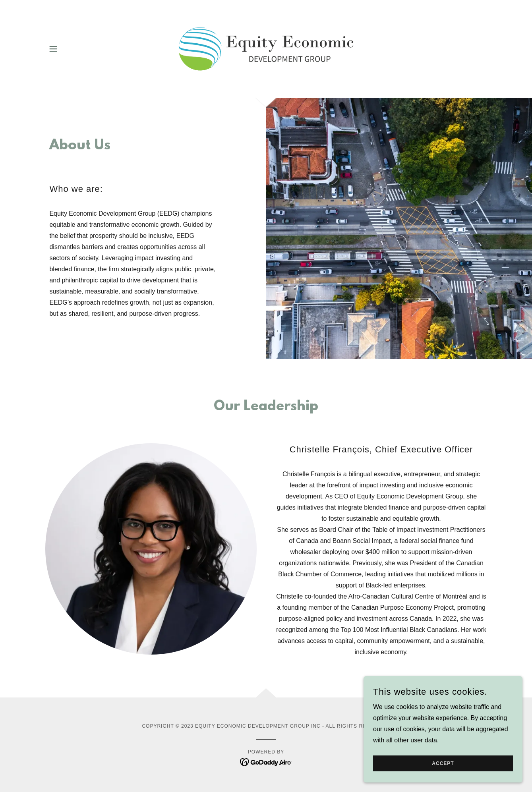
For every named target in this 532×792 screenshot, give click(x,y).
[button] (53, 49)
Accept (443, 769)
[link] (266, 48)
